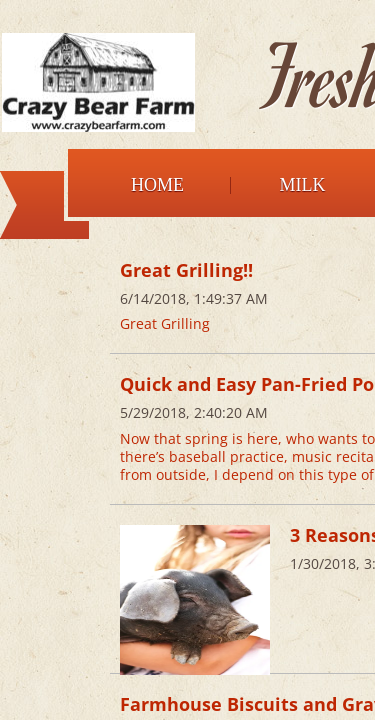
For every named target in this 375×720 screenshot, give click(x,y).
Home (157, 185)
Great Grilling (165, 323)
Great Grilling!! (186, 270)
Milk (303, 185)
